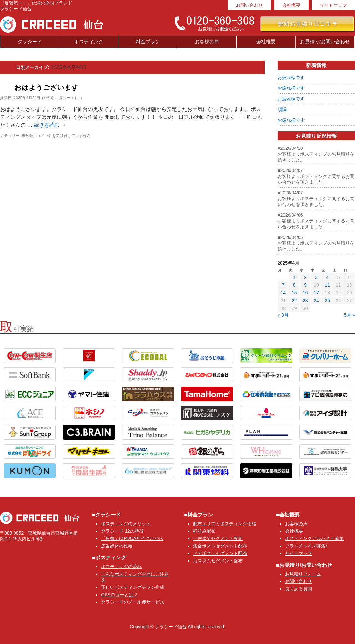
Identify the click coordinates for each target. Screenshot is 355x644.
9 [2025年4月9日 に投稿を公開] (305, 285)
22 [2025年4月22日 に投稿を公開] (294, 301)
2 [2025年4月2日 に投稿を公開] (305, 277)
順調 (282, 109)
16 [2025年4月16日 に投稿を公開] (305, 293)
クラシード (30, 41)
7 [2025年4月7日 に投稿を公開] (283, 285)
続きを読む (50, 125)
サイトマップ (333, 5)
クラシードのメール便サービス (133, 602)
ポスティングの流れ (121, 567)
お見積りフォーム (303, 574)
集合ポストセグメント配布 (220, 546)
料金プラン (148, 41)
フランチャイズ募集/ (306, 546)
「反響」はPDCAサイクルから (132, 538)
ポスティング (89, 41)
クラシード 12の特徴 (122, 531)
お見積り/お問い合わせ (325, 41)
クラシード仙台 (69, 98)
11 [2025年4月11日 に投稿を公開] (327, 285)
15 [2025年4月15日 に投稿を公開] (294, 293)
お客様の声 (207, 41)
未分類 (27, 136)
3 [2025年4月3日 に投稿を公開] (316, 277)
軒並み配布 (204, 531)
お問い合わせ (249, 5)
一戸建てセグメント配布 (218, 538)
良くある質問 (299, 589)
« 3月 (283, 315)
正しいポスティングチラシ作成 (133, 587)
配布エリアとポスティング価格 (225, 524)
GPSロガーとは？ (119, 595)
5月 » (349, 315)
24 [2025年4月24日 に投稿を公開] (316, 301)
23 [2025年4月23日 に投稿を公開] (305, 301)
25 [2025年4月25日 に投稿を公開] (327, 301)
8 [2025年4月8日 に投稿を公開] (294, 285)
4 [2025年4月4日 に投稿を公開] (327, 277)
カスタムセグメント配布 (218, 561)
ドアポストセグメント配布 (220, 553)
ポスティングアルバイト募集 (314, 538)
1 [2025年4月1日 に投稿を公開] (294, 277)
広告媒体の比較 (117, 546)
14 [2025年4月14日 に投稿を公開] (283, 293)
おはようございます (46, 87)
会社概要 (291, 5)
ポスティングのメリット (126, 524)
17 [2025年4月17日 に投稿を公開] (316, 293)
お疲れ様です (291, 77)
